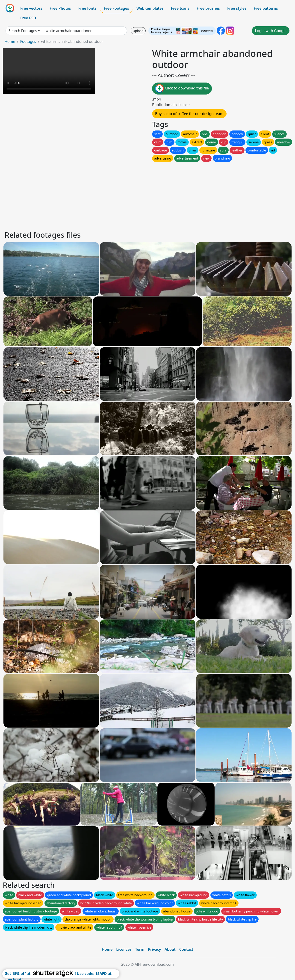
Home (10, 41)
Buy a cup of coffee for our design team (189, 114)
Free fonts (87, 8)
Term (140, 949)
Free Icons (180, 8)
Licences (124, 949)
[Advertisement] (142, 195)
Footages (28, 41)
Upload (138, 31)
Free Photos (60, 8)
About (170, 949)
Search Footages (23, 31)
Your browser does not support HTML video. (49, 71)
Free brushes (208, 8)
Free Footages (116, 8)
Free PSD (28, 18)
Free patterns (266, 8)
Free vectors (31, 8)
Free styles (237, 8)
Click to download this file (182, 89)
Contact (186, 949)
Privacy (154, 949)
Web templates (150, 8)
